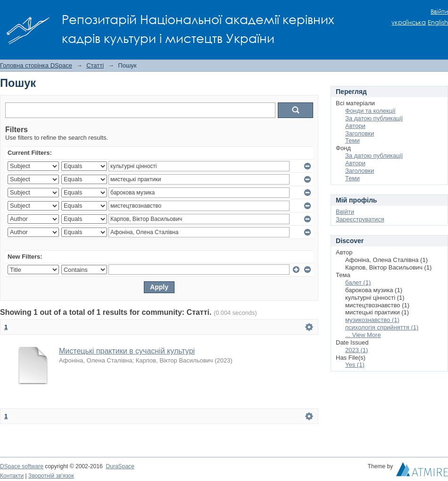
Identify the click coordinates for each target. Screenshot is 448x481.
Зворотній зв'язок (51, 476)
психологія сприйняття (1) (382, 327)
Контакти (12, 476)
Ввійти (439, 12)
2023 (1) (357, 350)
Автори (355, 126)
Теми (353, 140)
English (438, 22)
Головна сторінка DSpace (36, 65)
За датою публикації (374, 118)
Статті (95, 65)
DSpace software (22, 466)
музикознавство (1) (372, 320)
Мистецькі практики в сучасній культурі (127, 351)
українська (409, 22)
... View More (363, 335)
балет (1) (358, 283)
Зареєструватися (360, 219)
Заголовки (360, 133)
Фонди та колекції (370, 111)
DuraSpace (120, 466)
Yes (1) (355, 365)
